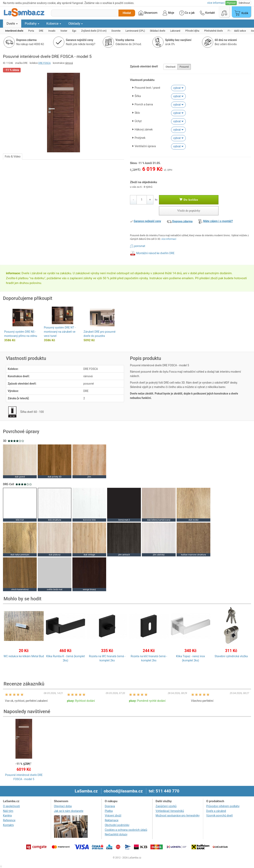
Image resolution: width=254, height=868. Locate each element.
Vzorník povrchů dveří (219, 816)
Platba (109, 811)
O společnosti (11, 806)
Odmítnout (244, 3)
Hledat (127, 13)
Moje (168, 13)
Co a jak (187, 13)
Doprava (110, 806)
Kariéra (7, 816)
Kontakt (207, 13)
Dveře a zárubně (216, 811)
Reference (9, 820)
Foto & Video (13, 156)
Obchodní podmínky (117, 825)
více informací (169, 239)
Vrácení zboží (113, 816)
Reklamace (112, 820)
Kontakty (8, 825)
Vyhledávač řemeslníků (170, 811)
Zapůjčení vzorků (166, 806)
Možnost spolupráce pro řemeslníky (178, 816)
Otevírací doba (63, 806)
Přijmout (231, 3)
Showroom (148, 13)
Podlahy (32, 23)
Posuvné (184, 67)
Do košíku (189, 200)
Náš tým (8, 811)
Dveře (12, 23)
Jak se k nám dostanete (69, 811)
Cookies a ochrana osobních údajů (126, 830)
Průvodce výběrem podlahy (223, 806)
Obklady (76, 23)
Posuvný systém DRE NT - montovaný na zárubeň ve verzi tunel (60, 332)
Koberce (54, 23)
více (216, 3)
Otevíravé (170, 67)
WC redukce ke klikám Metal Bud (24, 656)
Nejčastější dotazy (116, 834)
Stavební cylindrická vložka (231, 656)
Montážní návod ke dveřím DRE (155, 253)
